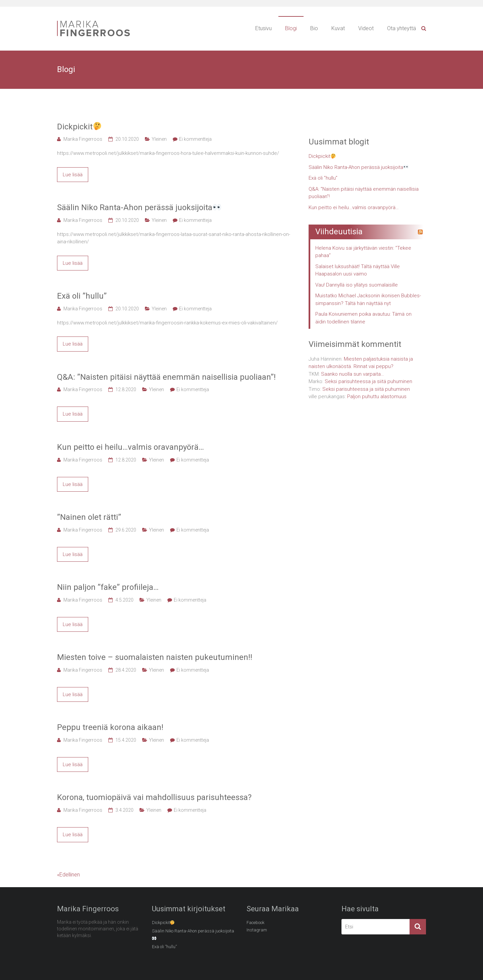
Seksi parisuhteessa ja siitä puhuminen (368, 381)
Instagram (257, 930)
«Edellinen (68, 875)
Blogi (291, 28)
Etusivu (263, 28)
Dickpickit (79, 127)
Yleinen (159, 139)
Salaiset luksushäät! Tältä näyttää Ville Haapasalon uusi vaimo (358, 270)
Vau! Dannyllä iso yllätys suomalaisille (357, 285)
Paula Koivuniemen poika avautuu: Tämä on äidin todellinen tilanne (363, 318)
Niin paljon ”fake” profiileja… (108, 587)
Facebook (255, 923)
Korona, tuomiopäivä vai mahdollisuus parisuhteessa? (154, 797)
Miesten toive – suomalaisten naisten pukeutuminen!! (155, 657)
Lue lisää (73, 175)
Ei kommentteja (195, 139)
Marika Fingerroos (83, 139)
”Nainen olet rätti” (89, 517)
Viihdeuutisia (339, 232)
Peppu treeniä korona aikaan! (110, 727)
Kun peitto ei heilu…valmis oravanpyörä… (130, 447)
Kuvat (338, 28)
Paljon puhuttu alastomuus (377, 396)
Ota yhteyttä (401, 28)
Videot (366, 28)
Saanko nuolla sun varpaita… (353, 374)
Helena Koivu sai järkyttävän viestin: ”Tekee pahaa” (363, 252)
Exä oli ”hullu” (82, 296)
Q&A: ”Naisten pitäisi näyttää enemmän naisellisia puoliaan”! (166, 377)
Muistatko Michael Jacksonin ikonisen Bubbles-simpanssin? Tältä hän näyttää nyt (368, 299)
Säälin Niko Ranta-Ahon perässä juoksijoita (139, 207)
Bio (314, 28)
